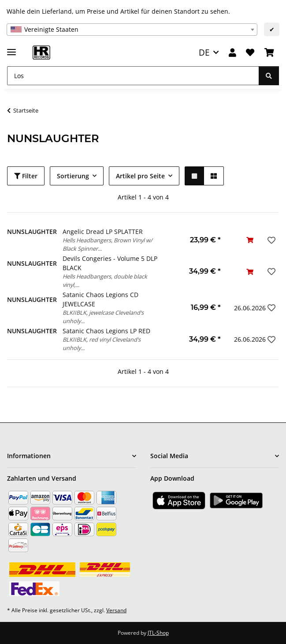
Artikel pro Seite (140, 176)
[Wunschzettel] (250, 53)
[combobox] (132, 30)
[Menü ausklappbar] (11, 48)
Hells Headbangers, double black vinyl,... (105, 281)
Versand (116, 610)
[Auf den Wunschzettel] (271, 240)
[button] (232, 53)
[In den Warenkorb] (250, 240)
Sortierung (73, 176)
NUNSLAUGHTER (32, 232)
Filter (26, 176)
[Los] (133, 76)
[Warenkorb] (269, 53)
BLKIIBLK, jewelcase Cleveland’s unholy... (103, 317)
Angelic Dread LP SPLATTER (103, 232)
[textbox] (132, 30)
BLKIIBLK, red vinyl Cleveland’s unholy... (102, 344)
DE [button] (204, 52)
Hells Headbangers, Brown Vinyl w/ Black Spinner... (108, 244)
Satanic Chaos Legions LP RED (106, 331)
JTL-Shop (158, 633)
